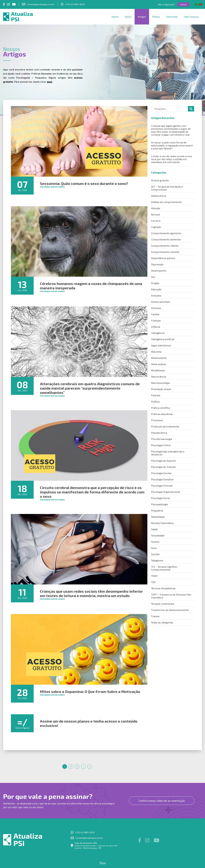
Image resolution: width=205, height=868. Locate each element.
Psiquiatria (157, 510)
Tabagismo (157, 560)
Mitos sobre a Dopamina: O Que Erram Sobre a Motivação (90, 691)
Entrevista (172, 17)
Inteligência (158, 333)
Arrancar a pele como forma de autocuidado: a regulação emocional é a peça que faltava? (172, 145)
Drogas (155, 283)
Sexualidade (158, 535)
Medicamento (159, 358)
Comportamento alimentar (166, 239)
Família (155, 314)
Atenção (156, 208)
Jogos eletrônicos (161, 345)
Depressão (157, 264)
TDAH (154, 576)
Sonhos (155, 542)
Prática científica (161, 408)
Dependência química (163, 258)
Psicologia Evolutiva (162, 479)
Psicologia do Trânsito (163, 467)
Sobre (128, 17)
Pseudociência (159, 433)
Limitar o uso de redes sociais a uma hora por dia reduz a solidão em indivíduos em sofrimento (171, 159)
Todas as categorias (162, 622)
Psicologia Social (161, 498)
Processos (157, 420)
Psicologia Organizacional (166, 492)
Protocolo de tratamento (165, 426)
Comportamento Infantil (165, 246)
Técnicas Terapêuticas (163, 588)
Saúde (154, 529)
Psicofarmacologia (162, 439)
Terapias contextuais (163, 604)
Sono (154, 548)
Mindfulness (158, 370)
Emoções (156, 295)
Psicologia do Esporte (163, 461)
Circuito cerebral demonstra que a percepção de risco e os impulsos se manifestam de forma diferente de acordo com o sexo (92, 492)
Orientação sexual (161, 389)
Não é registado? (166, 4)
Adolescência (159, 196)
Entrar (183, 4)
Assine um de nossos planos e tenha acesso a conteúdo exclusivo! (89, 723)
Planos (156, 17)
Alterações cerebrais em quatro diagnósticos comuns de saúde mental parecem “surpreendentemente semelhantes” (90, 388)
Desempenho (159, 271)
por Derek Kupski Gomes (52, 187)
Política (155, 401)
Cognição (156, 227)
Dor (153, 277)
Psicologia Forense (162, 486)
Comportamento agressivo (166, 233)
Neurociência (159, 377)
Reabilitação (158, 517)
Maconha (156, 352)
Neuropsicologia (160, 383)
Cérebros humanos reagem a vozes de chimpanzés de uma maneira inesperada (91, 286)
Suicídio (155, 554)
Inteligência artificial (163, 339)
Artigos (142, 17)
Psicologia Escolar (161, 473)
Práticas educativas (162, 414)
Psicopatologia (159, 504)
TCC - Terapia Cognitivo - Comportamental (165, 568)
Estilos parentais (161, 302)
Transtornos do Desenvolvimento (170, 610)
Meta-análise (159, 364)
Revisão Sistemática (162, 523)
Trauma (155, 616)
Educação (156, 289)
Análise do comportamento (166, 202)
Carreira (156, 221)
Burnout (156, 214)
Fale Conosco (191, 17)
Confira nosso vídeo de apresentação (162, 801)
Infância (156, 327)
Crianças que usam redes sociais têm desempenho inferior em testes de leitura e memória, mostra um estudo (91, 593)
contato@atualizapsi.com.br (41, 4)
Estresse (156, 308)
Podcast (156, 395)
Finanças (156, 320)
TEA (153, 582)
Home (115, 17)
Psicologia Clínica (161, 445)
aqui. (50, 82)
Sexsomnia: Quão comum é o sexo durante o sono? (84, 183)
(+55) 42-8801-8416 (75, 4)
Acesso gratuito (160, 180)
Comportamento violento (165, 252)
